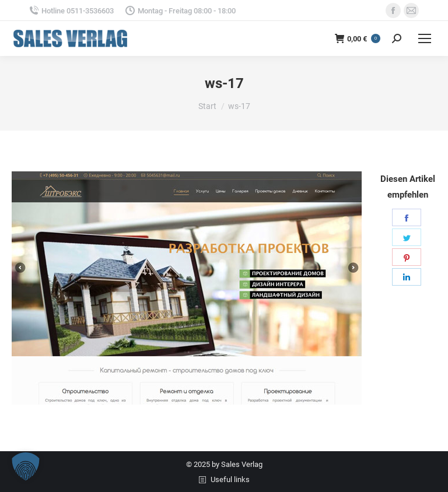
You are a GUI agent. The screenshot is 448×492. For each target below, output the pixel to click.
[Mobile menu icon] (425, 38)
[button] (26, 466)
